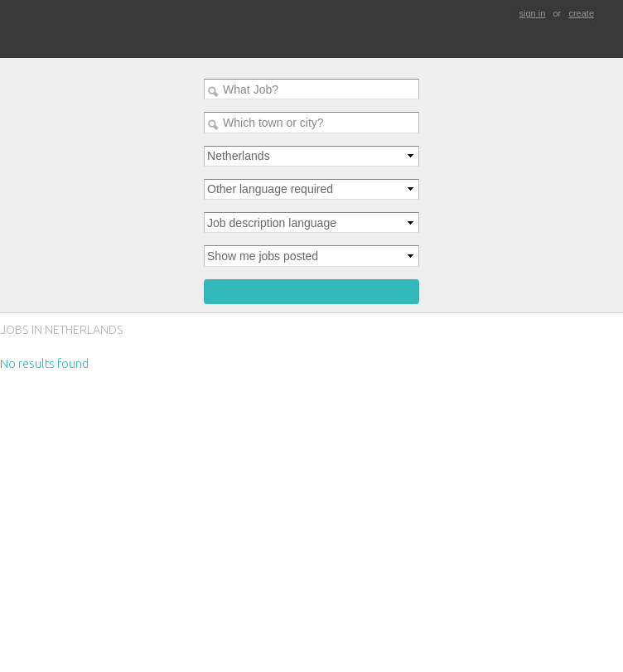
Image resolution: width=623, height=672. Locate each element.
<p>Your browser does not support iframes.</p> (311, 425)
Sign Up (2, 569)
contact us (22, 610)
